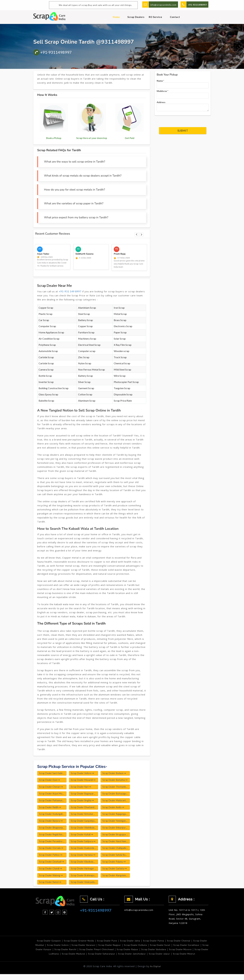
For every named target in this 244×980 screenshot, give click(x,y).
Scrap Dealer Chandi (51, 870)
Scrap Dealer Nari (83, 787)
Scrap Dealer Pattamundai (54, 801)
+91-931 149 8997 (70, 291)
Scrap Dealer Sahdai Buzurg (120, 856)
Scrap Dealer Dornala (52, 849)
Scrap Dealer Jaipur (178, 955)
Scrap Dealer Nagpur (124, 947)
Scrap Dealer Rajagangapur (120, 815)
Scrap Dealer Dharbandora (87, 808)
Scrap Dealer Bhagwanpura (54, 828)
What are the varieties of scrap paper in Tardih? (74, 203)
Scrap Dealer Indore (70, 947)
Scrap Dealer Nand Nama (120, 842)
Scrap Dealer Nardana (85, 856)
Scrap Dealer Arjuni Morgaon (54, 794)
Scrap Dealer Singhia (84, 801)
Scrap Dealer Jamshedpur (150, 955)
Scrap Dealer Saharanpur (118, 955)
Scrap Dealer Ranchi (87, 951)
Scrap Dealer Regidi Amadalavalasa (54, 835)
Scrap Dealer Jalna (135, 942)
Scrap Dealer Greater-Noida (81, 942)
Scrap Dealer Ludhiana (61, 955)
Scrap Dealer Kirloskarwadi (87, 815)
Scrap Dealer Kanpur (61, 951)
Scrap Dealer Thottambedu (120, 787)
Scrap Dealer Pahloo (51, 856)
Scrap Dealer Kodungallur (54, 815)
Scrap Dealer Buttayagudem (120, 794)
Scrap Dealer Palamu (117, 863)
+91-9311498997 (53, 52)
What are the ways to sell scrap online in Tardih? (75, 162)
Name (160, 81)
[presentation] (183, 120)
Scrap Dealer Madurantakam (120, 801)
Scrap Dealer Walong (51, 877)
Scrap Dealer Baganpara (86, 794)
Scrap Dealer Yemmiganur (120, 822)
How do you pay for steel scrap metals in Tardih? (74, 190)
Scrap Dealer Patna (159, 942)
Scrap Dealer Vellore (84, 773)
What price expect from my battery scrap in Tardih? (76, 217)
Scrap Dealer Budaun (118, 773)
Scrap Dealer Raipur (152, 951)
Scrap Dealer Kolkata (151, 947)
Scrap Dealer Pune (111, 942)
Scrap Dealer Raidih (51, 808)
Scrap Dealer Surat (177, 947)
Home (116, 17)
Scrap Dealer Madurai (89, 955)
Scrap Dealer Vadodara (179, 951)
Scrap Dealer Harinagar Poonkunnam (87, 870)
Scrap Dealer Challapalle (119, 849)
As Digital (155, 972)
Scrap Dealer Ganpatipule (87, 822)
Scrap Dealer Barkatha (118, 780)
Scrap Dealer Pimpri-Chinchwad (120, 951)
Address (161, 102)
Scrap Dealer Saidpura (85, 842)
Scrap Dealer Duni (50, 780)
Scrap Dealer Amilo (117, 808)
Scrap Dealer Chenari (51, 787)
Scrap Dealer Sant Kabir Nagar (54, 773)
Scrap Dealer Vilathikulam (87, 828)
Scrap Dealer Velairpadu (86, 884)
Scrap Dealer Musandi (85, 780)
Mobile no (162, 91)
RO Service (155, 17)
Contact (175, 17)
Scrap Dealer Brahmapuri (87, 877)
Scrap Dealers (136, 17)
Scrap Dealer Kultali (84, 835)
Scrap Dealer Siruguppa (119, 835)
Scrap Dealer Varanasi (97, 947)
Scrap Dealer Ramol (51, 884)
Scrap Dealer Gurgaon (50, 942)
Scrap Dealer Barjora (51, 822)
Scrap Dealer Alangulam (119, 877)
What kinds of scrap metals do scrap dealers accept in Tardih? (83, 176)
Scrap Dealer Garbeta (118, 870)
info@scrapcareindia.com (162, 5)
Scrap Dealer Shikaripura (120, 828)
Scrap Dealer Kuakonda (86, 849)
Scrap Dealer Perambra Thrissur (54, 842)
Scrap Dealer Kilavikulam (86, 863)
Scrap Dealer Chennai (185, 942)
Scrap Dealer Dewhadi (52, 863)
